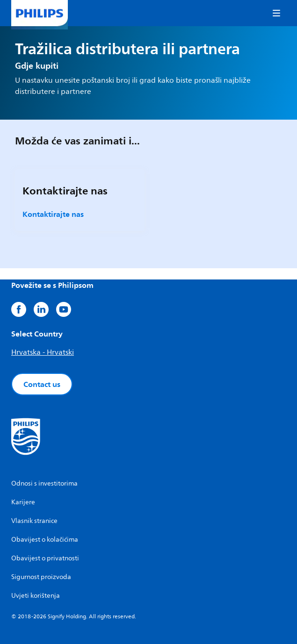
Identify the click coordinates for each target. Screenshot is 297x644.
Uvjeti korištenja (36, 596)
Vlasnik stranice (34, 521)
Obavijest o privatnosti (45, 558)
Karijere (23, 502)
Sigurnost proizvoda (41, 577)
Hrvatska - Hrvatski (43, 352)
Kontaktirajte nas (53, 214)
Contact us (42, 384)
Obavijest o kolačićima (45, 540)
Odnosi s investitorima (44, 483)
